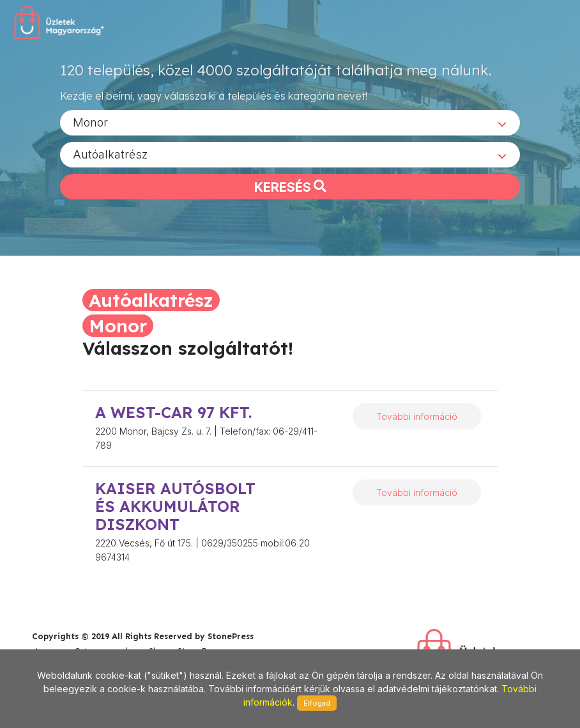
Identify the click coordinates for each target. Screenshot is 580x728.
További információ (417, 416)
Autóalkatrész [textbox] (110, 154)
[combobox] (290, 122)
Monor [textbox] (90, 122)
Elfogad (317, 703)
